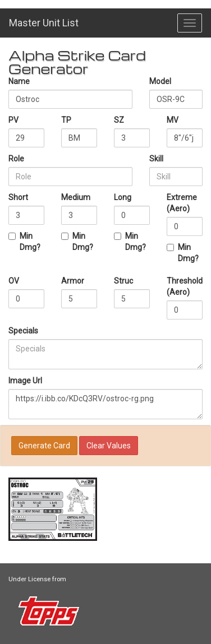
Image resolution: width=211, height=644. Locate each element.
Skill (156, 159)
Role (16, 159)
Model (160, 81)
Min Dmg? (24, 242)
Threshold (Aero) (185, 286)
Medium (76, 197)
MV (173, 120)
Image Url (25, 381)
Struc (123, 281)
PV (13, 120)
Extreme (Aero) (182, 203)
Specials (23, 331)
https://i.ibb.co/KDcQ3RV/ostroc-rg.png (105, 404)
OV (14, 281)
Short (18, 197)
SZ (119, 120)
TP (66, 120)
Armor (73, 281)
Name (19, 81)
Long (123, 197)
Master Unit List (44, 23)
